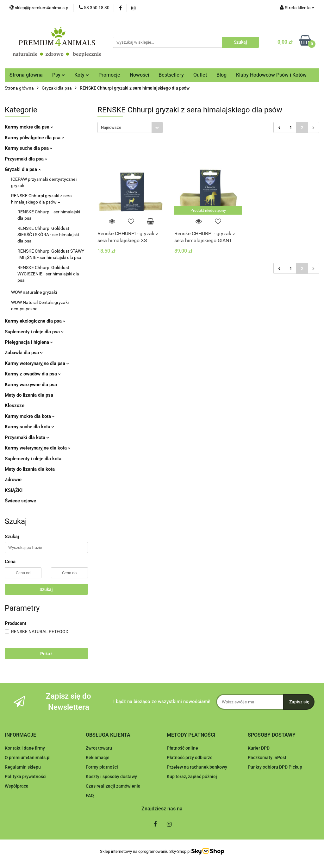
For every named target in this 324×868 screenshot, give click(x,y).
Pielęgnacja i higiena (29, 342)
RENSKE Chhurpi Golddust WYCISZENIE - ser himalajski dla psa (48, 274)
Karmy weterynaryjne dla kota (38, 448)
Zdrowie (13, 480)
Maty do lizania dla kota (30, 469)
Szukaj (46, 589)
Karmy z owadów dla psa (33, 374)
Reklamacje (98, 758)
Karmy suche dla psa (29, 148)
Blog (221, 75)
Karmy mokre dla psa (29, 127)
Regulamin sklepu (23, 767)
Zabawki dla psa (24, 353)
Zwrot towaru (99, 748)
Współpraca (17, 786)
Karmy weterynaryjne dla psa (37, 363)
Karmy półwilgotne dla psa (34, 138)
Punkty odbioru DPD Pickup (275, 767)
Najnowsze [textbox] (111, 127)
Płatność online (182, 748)
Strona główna (26, 75)
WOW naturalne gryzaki (34, 292)
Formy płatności (102, 767)
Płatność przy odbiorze (190, 758)
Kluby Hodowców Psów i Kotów (271, 75)
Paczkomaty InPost (267, 758)
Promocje (109, 75)
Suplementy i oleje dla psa (34, 332)
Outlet (200, 75)
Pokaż (46, 654)
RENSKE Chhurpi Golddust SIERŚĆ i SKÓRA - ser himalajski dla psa (48, 235)
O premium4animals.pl (28, 758)
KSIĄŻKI (14, 490)
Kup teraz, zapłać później (192, 777)
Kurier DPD (259, 748)
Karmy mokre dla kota (30, 416)
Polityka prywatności (26, 777)
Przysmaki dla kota (27, 437)
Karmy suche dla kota (29, 427)
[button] (20, 735)
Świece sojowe (20, 501)
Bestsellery (171, 75)
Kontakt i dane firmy (25, 748)
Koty (82, 75)
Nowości (139, 75)
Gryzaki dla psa (23, 169)
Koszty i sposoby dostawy (111, 777)
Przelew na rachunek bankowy (197, 767)
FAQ (90, 796)
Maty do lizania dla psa (29, 395)
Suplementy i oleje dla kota (33, 459)
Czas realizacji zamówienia (113, 786)
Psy (59, 75)
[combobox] (130, 127)
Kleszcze (15, 406)
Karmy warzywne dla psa (31, 385)
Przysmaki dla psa (26, 159)
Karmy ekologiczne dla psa (35, 321)
